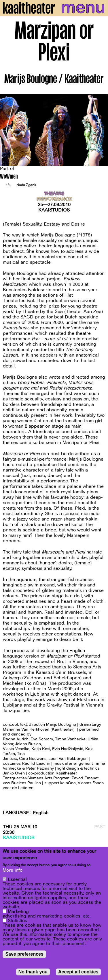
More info (13, 870)
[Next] (99, 130)
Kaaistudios (54, 210)
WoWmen (9, 177)
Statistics (17, 921)
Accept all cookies (78, 972)
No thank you (33, 972)
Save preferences (24, 954)
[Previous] (9, 130)
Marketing (18, 911)
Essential (17, 879)
